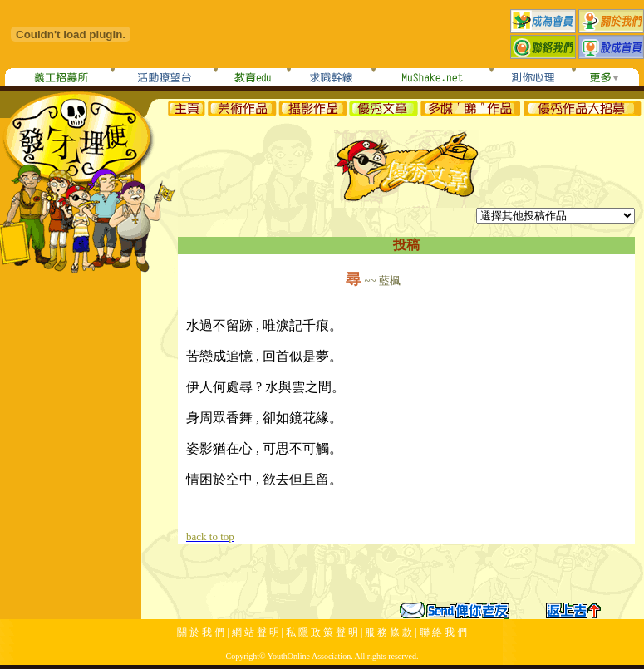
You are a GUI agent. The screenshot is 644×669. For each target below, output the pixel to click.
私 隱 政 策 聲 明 (322, 632)
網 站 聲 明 (256, 632)
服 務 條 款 (388, 632)
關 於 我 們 (201, 632)
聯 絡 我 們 (443, 632)
